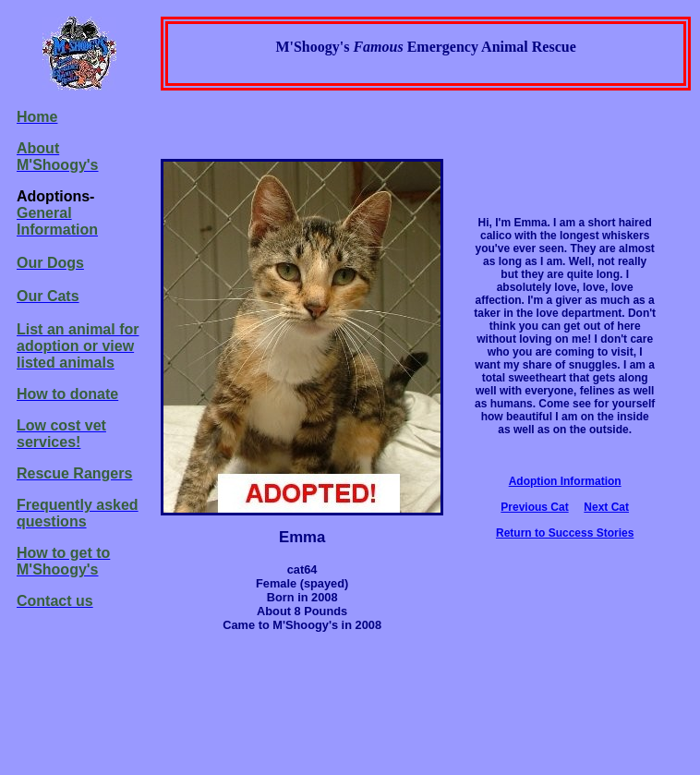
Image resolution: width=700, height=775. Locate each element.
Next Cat (606, 507)
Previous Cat (534, 507)
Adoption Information (565, 481)
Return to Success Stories (565, 533)
